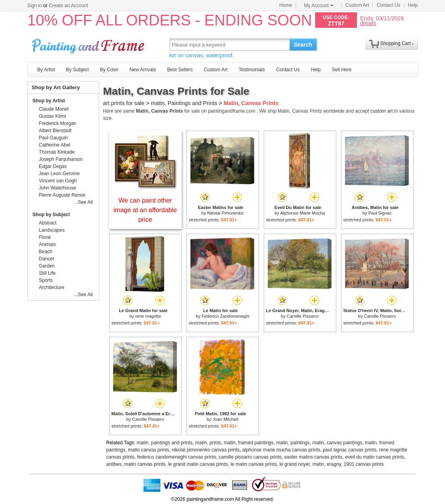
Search (303, 45)
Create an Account (69, 6)
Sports (46, 280)
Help (413, 5)
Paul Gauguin (54, 138)
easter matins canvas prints (313, 457)
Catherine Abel (55, 145)
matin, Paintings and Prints (184, 103)
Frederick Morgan (58, 123)
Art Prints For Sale (89, 44)
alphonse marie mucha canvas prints (281, 450)
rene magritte (148, 316)
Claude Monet (54, 109)
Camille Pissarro (303, 316)
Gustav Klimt (53, 116)
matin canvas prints (148, 450)
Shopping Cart (395, 43)
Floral (45, 237)
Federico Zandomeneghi (225, 316)
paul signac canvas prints (350, 450)
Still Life (47, 273)
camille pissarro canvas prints (250, 457)
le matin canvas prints (254, 464)
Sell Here (342, 70)
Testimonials (252, 70)
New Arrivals (143, 70)
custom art (382, 111)
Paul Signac (380, 213)
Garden (47, 266)
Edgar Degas (53, 166)
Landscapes (52, 230)
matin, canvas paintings (337, 443)
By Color (109, 70)
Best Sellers (180, 70)
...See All (83, 202)
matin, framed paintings (249, 443)
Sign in (35, 6)
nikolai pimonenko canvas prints (206, 450)
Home (286, 5)
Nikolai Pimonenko (225, 213)
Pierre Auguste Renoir (62, 195)
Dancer (47, 259)
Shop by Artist (49, 101)
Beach (46, 252)
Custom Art (357, 5)
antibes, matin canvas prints (136, 464)
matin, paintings (293, 443)
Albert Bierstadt (55, 131)
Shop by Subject (51, 215)
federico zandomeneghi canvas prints (177, 457)
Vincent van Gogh (58, 181)
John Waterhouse (58, 188)
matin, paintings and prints (165, 443)
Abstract (48, 223)
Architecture (52, 287)
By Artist (46, 70)
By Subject (77, 70)
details (368, 23)
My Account (319, 6)
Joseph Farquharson (61, 159)
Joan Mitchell (225, 419)
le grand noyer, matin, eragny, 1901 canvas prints (331, 464)
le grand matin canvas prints (198, 464)
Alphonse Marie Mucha (303, 213)
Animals (48, 244)
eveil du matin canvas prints (374, 457)
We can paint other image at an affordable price (145, 210)
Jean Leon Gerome (60, 174)
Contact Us (388, 5)
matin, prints (208, 443)
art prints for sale (124, 103)
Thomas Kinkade (57, 152)
